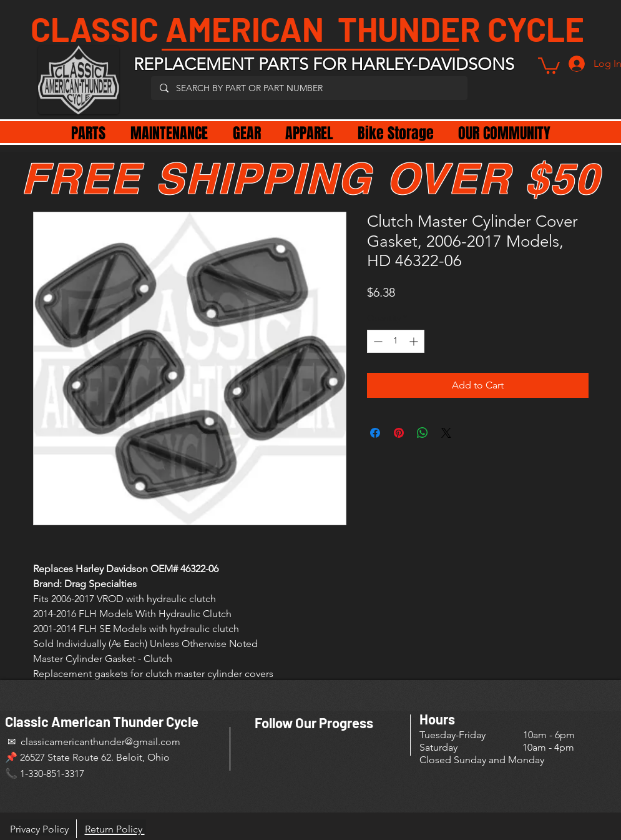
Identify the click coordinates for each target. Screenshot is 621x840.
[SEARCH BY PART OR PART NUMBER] (309, 88)
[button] (549, 65)
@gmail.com (153, 742)
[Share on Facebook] (375, 433)
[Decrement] (377, 341)
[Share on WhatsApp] (423, 433)
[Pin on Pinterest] (399, 433)
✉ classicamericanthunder (65, 742)
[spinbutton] (396, 341)
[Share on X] (446, 433)
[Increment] (415, 341)
